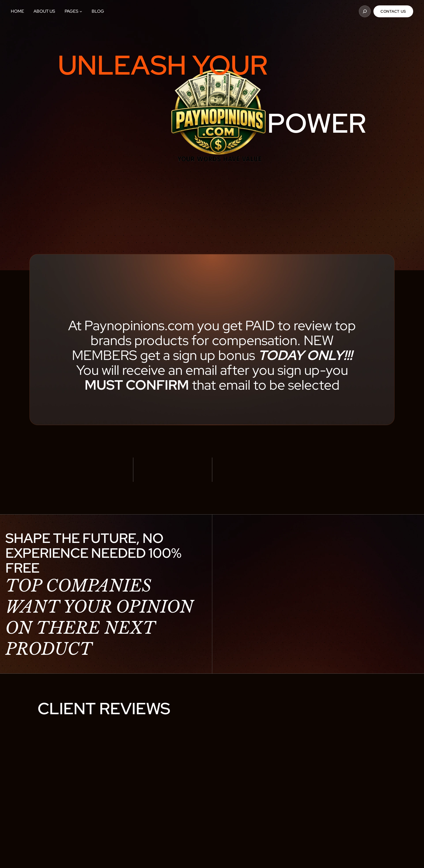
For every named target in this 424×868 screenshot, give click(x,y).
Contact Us (393, 11)
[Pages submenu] (81, 11)
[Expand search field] (365, 11)
